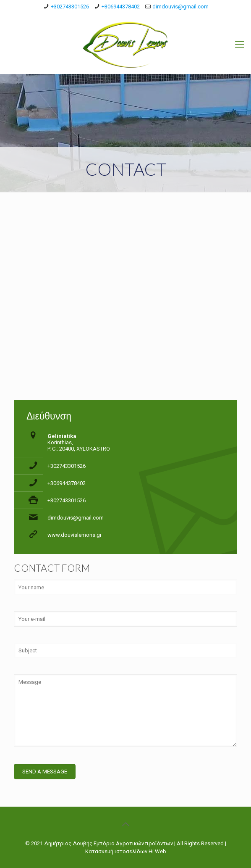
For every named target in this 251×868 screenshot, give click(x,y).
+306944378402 (121, 7)
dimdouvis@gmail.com (180, 7)
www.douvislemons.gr (75, 535)
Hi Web (157, 851)
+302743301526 (70, 7)
